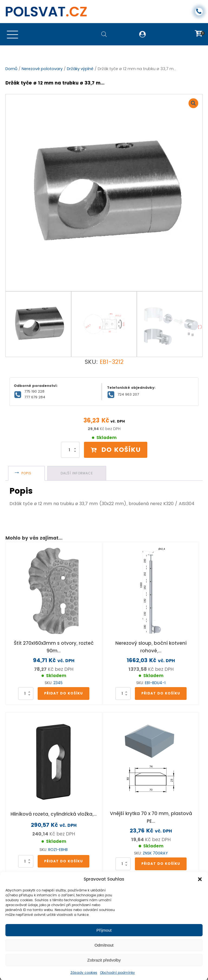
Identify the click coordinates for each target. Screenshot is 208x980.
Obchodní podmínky (117, 973)
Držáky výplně (80, 69)
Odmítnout (104, 945)
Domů (11, 69)
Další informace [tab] (77, 473)
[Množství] (70, 450)
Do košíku (116, 450)
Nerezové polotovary (42, 69)
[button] (200, 879)
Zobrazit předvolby (104, 960)
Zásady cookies (84, 973)
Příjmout (104, 930)
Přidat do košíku (64, 693)
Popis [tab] (26, 473)
